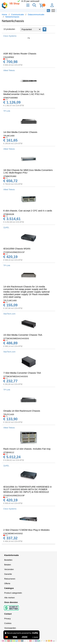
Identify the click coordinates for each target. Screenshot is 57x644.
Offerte (7, 583)
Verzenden (9, 569)
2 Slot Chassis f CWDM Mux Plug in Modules (26, 530)
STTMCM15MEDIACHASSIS (16, 338)
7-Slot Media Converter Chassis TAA (22, 373)
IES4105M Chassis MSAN (17, 249)
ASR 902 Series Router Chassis (20, 54)
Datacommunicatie (36, 15)
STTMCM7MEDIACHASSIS (16, 376)
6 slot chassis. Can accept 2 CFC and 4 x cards (28, 211)
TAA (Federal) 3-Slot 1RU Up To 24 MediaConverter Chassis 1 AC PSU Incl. (24, 93)
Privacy (8, 619)
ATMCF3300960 (10, 98)
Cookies (8, 623)
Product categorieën (13, 593)
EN (53, 11)
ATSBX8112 (9, 452)
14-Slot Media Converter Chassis (20, 132)
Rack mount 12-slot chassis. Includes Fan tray (27, 449)
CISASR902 (9, 57)
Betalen (8, 565)
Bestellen (8, 560)
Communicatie (18, 15)
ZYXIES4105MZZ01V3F (14, 496)
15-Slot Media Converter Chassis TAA (23, 335)
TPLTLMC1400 (10, 301)
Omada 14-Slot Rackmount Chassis (22, 411)
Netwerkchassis (12, 17)
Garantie (8, 574)
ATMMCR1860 (10, 176)
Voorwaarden (10, 628)
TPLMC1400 (9, 136)
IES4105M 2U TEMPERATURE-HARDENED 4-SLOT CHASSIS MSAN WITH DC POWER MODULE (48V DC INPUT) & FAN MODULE (28, 489)
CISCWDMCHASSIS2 (13, 534)
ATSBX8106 (9, 214)
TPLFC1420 (9, 414)
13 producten (9, 29)
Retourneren (10, 579)
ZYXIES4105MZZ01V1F (14, 252)
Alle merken (9, 598)
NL (48, 11)
